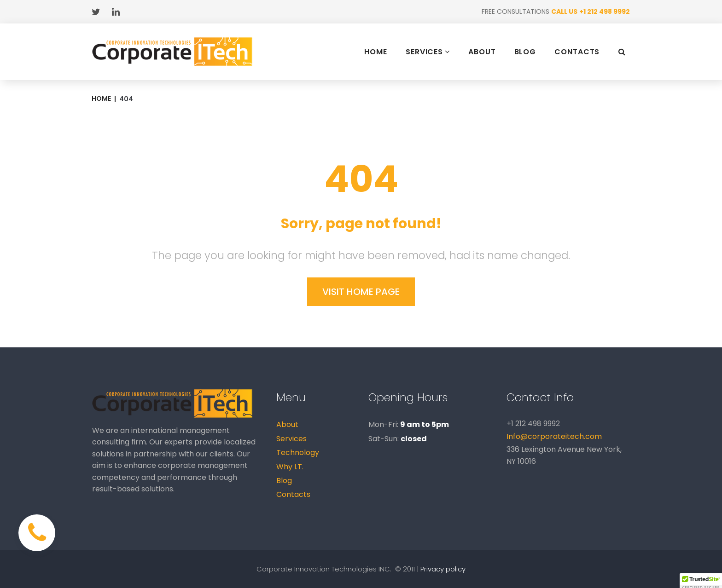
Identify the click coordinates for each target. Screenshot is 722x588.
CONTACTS (577, 52)
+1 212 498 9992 (605, 12)
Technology (298, 453)
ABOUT (482, 52)
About (287, 424)
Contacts (293, 494)
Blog (284, 481)
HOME (376, 52)
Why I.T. (290, 467)
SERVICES (428, 52)
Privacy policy (443, 569)
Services (291, 439)
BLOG (525, 52)
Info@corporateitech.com (554, 436)
